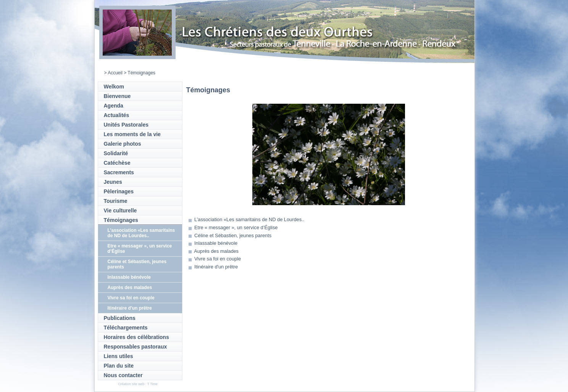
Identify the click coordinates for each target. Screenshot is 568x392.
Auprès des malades (130, 288)
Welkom (114, 87)
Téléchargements (126, 328)
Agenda (114, 106)
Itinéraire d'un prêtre (130, 308)
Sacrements (119, 172)
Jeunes (113, 182)
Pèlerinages (119, 191)
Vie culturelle (120, 210)
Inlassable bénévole (129, 277)
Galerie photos (123, 144)
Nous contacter (123, 375)
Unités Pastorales (126, 125)
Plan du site (119, 366)
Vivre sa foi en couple (131, 298)
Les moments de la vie (132, 134)
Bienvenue (117, 96)
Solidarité (116, 153)
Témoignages (121, 220)
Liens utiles (119, 356)
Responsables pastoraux (136, 347)
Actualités (117, 115)
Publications (120, 318)
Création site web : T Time (138, 384)
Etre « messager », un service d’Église (236, 227)
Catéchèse (117, 163)
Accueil (115, 73)
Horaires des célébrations (136, 337)
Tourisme (116, 201)
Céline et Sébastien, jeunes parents (233, 235)
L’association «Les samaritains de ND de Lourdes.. (141, 233)
